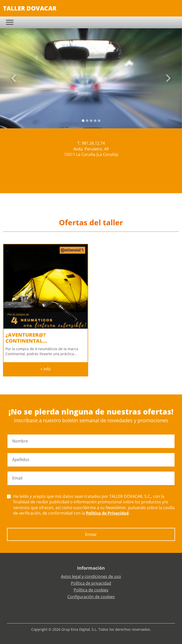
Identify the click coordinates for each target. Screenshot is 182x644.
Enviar (91, 534)
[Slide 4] (99, 121)
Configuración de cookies (91, 597)
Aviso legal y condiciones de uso (91, 576)
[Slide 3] (95, 121)
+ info (45, 369)
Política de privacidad (91, 583)
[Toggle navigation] (10, 22)
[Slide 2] (91, 121)
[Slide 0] (83, 121)
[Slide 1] (87, 121)
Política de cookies (91, 590)
